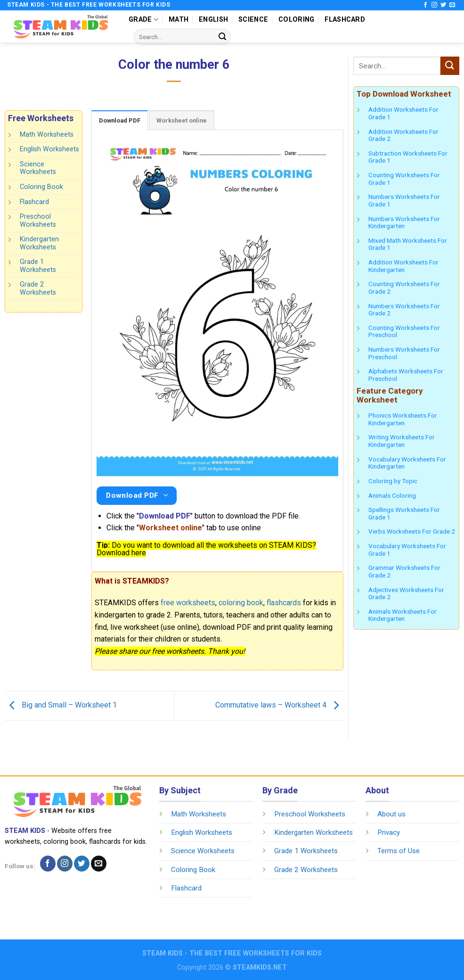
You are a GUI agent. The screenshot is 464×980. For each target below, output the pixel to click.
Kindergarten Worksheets (39, 243)
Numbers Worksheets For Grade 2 (404, 310)
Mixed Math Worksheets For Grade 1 (408, 244)
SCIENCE (253, 20)
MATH (179, 20)
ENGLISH (213, 20)
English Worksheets (49, 149)
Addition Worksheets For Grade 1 (403, 113)
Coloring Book (41, 187)
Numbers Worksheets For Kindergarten (404, 222)
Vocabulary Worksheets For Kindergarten (407, 463)
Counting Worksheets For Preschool (404, 331)
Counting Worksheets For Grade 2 (404, 288)
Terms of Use (399, 851)
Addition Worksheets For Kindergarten (403, 266)
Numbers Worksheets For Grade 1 (404, 200)
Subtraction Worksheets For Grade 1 (408, 157)
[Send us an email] (452, 5)
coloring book (241, 603)
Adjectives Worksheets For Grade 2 (406, 593)
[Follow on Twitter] (443, 5)
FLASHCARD (345, 20)
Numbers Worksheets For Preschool (404, 353)
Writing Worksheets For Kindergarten (402, 441)
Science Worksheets (38, 168)
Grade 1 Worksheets (38, 266)
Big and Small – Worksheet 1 (61, 705)
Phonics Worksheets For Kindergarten (403, 419)
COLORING (296, 20)
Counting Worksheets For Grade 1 (404, 179)
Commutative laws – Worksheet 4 (279, 705)
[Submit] (222, 37)
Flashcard (34, 202)
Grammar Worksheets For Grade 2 (404, 571)
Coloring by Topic (393, 481)
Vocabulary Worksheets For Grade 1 (407, 550)
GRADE (143, 20)
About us (391, 814)
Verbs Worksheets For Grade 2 (412, 531)
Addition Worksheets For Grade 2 (403, 135)
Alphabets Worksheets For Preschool (406, 375)
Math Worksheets (47, 135)
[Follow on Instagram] (434, 5)
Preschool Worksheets (38, 221)
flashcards (284, 603)
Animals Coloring (392, 495)
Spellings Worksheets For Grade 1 (404, 513)
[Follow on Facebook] (425, 5)
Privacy (389, 832)
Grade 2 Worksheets (38, 288)
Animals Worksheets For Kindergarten (403, 615)
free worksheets (188, 603)
